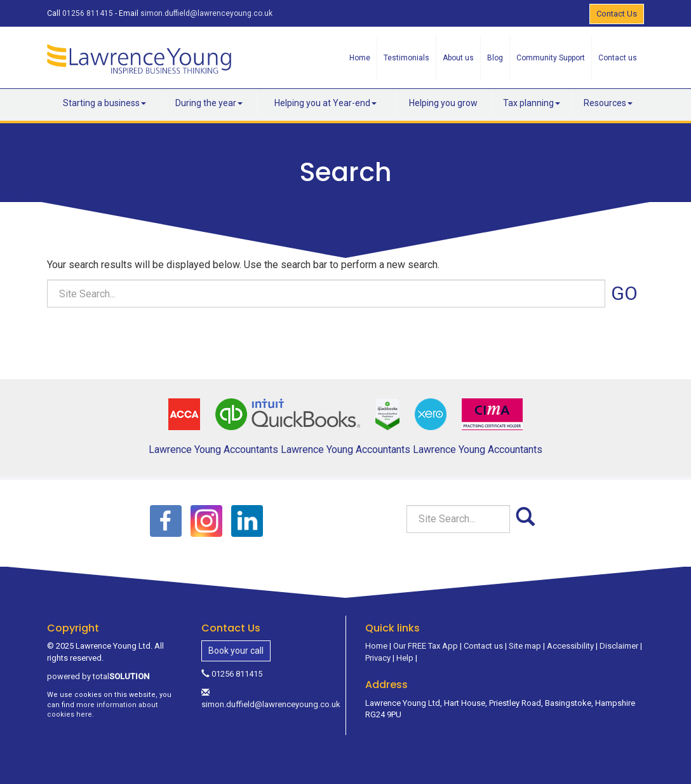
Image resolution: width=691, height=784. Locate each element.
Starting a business (104, 103)
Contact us (618, 58)
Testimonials (406, 58)
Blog (495, 58)
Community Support (551, 58)
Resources (608, 103)
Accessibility (570, 646)
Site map (525, 646)
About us (458, 58)
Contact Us (617, 14)
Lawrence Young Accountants (213, 449)
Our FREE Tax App (426, 646)
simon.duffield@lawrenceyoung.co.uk (206, 13)
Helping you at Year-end (325, 103)
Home (360, 58)
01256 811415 (88, 13)
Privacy (378, 658)
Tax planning (532, 103)
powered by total (98, 676)
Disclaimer (619, 646)
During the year (209, 103)
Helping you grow (443, 103)
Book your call (236, 651)
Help (405, 658)
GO (624, 293)
